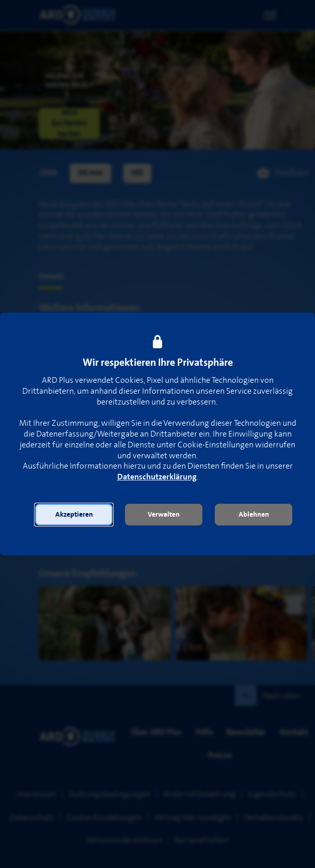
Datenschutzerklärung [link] (157, 477)
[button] (74, 515)
